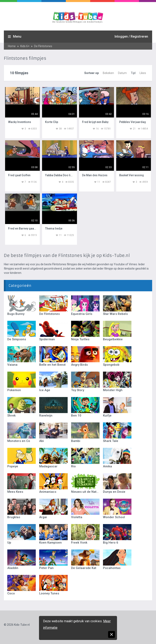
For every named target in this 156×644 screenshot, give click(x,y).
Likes (143, 73)
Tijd (133, 73)
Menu (17, 36)
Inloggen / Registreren (131, 36)
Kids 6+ (25, 46)
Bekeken (108, 73)
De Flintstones (43, 46)
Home (12, 46)
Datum (122, 73)
